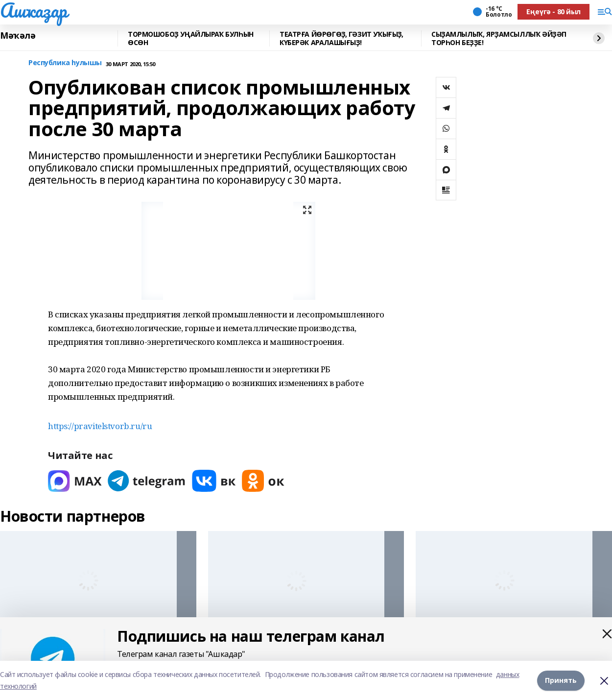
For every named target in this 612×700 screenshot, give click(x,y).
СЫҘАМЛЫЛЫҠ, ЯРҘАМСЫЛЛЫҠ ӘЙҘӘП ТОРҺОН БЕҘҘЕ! (499, 38)
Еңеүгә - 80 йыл (553, 12)
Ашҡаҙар (34, 10)
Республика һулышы (65, 63)
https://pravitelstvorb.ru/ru (100, 426)
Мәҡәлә (18, 36)
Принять (561, 680)
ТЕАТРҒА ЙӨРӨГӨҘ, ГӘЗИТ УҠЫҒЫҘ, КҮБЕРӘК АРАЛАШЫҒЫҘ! (341, 38)
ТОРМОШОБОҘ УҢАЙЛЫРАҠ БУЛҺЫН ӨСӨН (191, 38)
